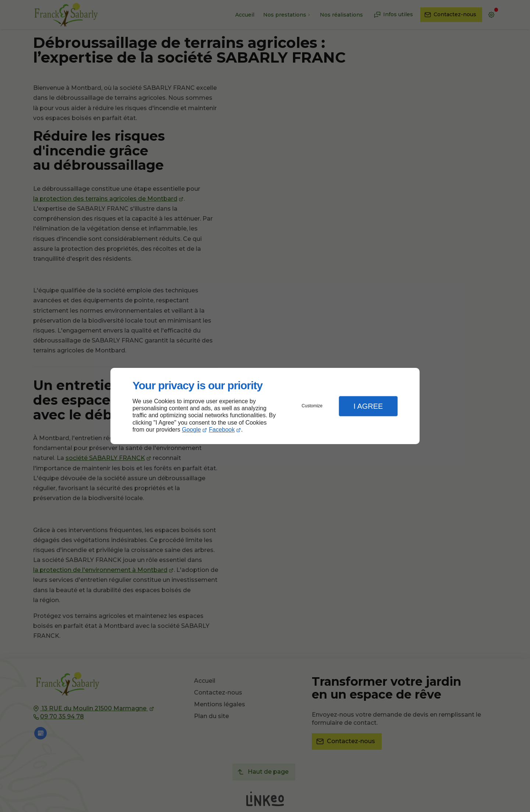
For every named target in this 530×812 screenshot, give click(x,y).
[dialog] (265, 406)
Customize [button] (312, 406)
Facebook (222, 430)
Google (191, 430)
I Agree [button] (368, 406)
